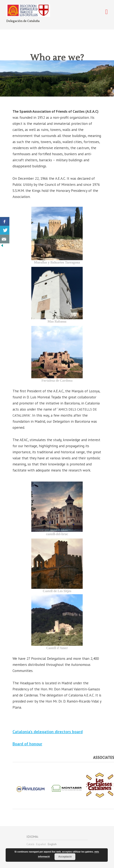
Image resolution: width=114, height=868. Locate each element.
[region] (57, 79)
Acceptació (65, 857)
